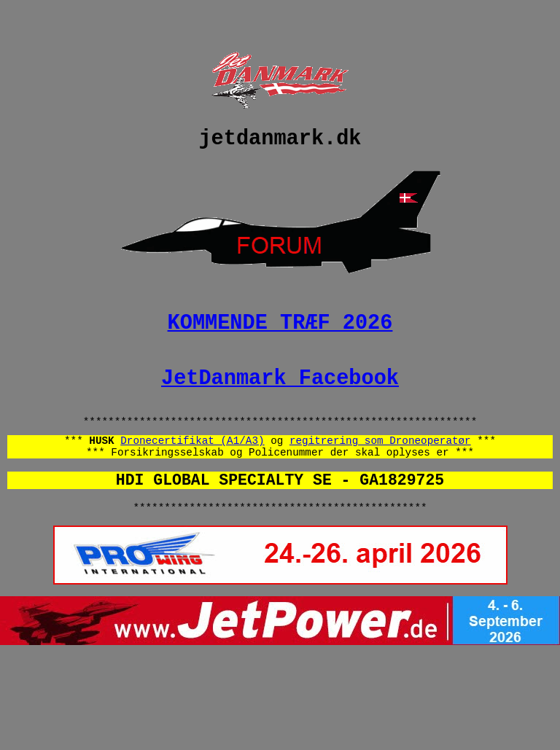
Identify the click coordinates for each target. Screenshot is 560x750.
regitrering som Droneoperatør (380, 477)
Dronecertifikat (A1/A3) (192, 477)
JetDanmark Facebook (280, 407)
